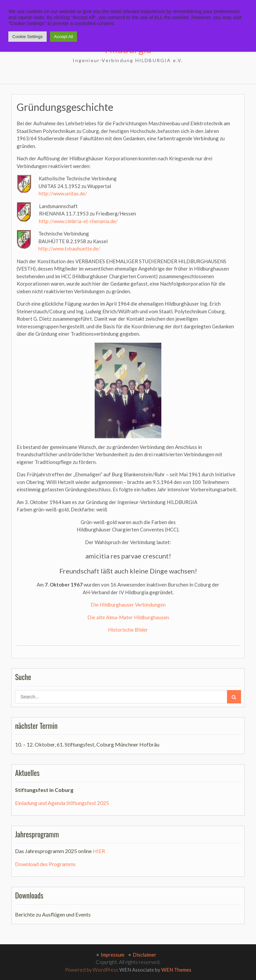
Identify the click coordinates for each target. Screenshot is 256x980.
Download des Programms (45, 864)
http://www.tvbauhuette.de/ (69, 249)
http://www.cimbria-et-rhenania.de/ (78, 221)
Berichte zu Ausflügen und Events (53, 914)
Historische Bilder (128, 630)
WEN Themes (176, 970)
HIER (99, 851)
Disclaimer (144, 955)
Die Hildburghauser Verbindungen (128, 605)
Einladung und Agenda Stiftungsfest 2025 (62, 803)
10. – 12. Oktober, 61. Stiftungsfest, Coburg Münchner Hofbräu (87, 744)
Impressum (112, 955)
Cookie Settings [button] (27, 37)
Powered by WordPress (92, 970)
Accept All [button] (63, 37)
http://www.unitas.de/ (63, 193)
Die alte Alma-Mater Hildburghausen (128, 617)
